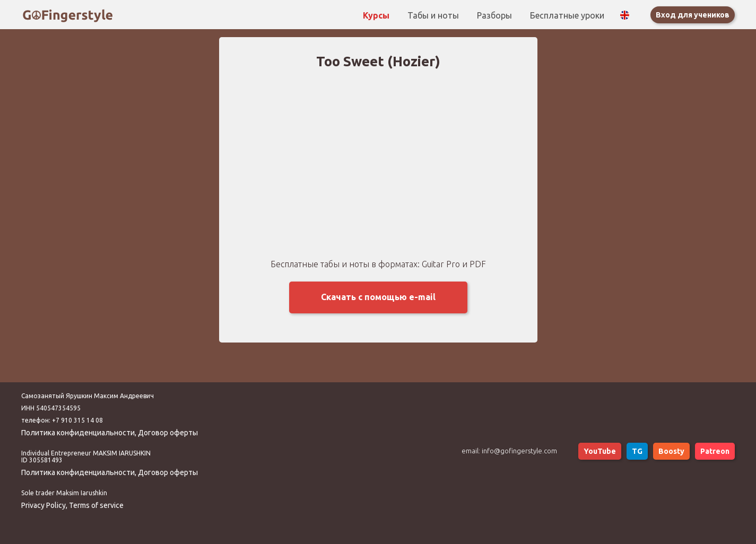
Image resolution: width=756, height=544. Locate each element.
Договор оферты (168, 433)
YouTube (600, 451)
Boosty (671, 451)
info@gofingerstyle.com (519, 451)
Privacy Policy (44, 505)
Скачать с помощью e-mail (378, 297)
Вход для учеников (693, 15)
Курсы (377, 15)
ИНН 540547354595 (51, 408)
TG (637, 451)
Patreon (715, 451)
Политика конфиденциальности (78, 433)
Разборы (496, 15)
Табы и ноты (434, 15)
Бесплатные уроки (567, 15)
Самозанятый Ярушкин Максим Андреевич (88, 396)
